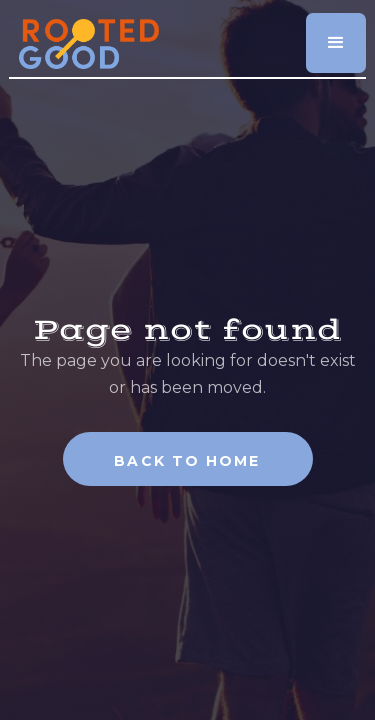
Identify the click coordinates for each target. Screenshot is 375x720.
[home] (84, 36)
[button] (336, 43)
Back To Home (187, 461)
